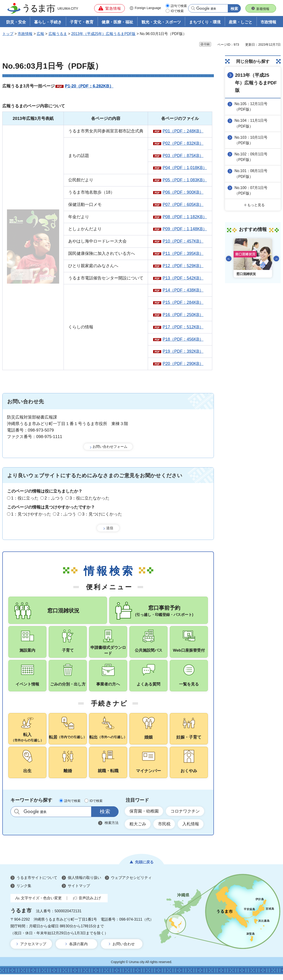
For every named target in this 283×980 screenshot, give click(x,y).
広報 (40, 34)
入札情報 (191, 829)
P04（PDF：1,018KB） (185, 168)
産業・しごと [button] (241, 22)
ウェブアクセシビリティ (131, 883)
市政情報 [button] (268, 22)
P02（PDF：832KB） (183, 144)
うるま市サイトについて (37, 883)
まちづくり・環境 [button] (205, 22)
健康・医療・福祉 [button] (117, 22)
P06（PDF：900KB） (183, 192)
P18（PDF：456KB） (183, 339)
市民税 (164, 829)
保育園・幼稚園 (144, 817)
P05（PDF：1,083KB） (185, 180)
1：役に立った (25, 498)
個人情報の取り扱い (84, 883)
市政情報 (25, 34)
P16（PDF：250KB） (183, 315)
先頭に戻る (144, 868)
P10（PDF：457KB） (183, 241)
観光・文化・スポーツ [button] (161, 22)
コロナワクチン (185, 817)
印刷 (207, 44)
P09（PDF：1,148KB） (185, 229)
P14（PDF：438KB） (183, 290)
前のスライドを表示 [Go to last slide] (229, 258)
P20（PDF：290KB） (183, 364)
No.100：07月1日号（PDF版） (251, 190)
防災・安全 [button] (16, 22)
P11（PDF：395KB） (183, 254)
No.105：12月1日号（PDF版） (251, 107)
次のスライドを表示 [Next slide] (276, 258)
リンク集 (24, 892)
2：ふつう (54, 498)
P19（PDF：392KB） (183, 352)
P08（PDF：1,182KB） (185, 217)
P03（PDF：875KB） (183, 156)
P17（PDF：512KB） (183, 327)
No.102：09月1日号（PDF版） (251, 157)
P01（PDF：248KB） (183, 131)
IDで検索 (177, 11)
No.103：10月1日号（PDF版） (251, 140)
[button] (109, 8)
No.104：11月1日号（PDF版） (251, 123)
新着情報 (263, 9)
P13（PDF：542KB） (183, 278)
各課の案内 (78, 950)
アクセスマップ (33, 950)
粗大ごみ (138, 829)
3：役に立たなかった (90, 498)
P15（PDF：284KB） (183, 303)
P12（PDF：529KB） (183, 266)
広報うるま (58, 34)
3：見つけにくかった (102, 514)
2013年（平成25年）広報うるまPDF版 (103, 34)
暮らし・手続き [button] (48, 22)
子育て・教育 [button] (82, 22)
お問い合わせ (124, 950)
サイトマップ (79, 892)
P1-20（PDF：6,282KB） (89, 86)
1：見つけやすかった (31, 514)
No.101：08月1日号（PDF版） (251, 173)
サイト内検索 (17, 817)
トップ (8, 34)
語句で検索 (179, 6)
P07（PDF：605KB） (183, 205)
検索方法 (112, 828)
